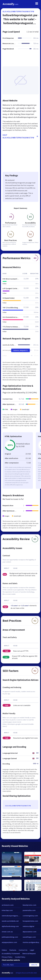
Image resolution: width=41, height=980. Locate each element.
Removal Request (29, 953)
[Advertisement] (20, 59)
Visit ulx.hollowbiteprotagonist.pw (20, 136)
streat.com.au (7, 932)
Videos (4, 950)
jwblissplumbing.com (10, 937)
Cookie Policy (20, 957)
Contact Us (23, 950)
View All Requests (20, 350)
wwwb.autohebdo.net (10, 921)
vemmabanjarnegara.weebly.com (11, 916)
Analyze (34, 965)
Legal (32, 950)
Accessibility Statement (11, 953)
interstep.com (7, 910)
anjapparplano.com (9, 942)
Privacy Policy (7, 957)
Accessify (10, 4)
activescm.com (8, 905)
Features (13, 950)
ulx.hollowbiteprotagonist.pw (18, 11)
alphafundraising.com (10, 926)
